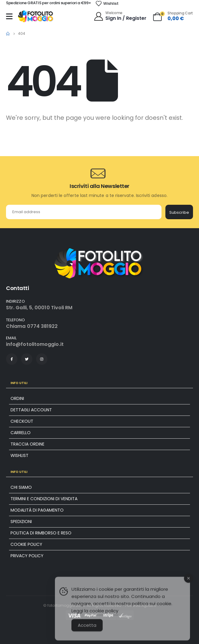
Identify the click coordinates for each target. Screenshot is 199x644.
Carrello (21, 433)
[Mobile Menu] (9, 16)
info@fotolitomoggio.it (35, 344)
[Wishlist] (107, 4)
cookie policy (104, 618)
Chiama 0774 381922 (32, 326)
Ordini (17, 398)
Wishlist (20, 455)
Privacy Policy (27, 556)
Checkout (22, 421)
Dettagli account (31, 410)
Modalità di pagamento (37, 510)
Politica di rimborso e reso (41, 533)
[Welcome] (120, 16)
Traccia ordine (27, 444)
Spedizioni (21, 522)
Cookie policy (26, 544)
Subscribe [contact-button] (179, 212)
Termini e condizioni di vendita (44, 499)
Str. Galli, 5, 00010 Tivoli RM (39, 308)
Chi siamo (21, 487)
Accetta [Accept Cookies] (87, 632)
